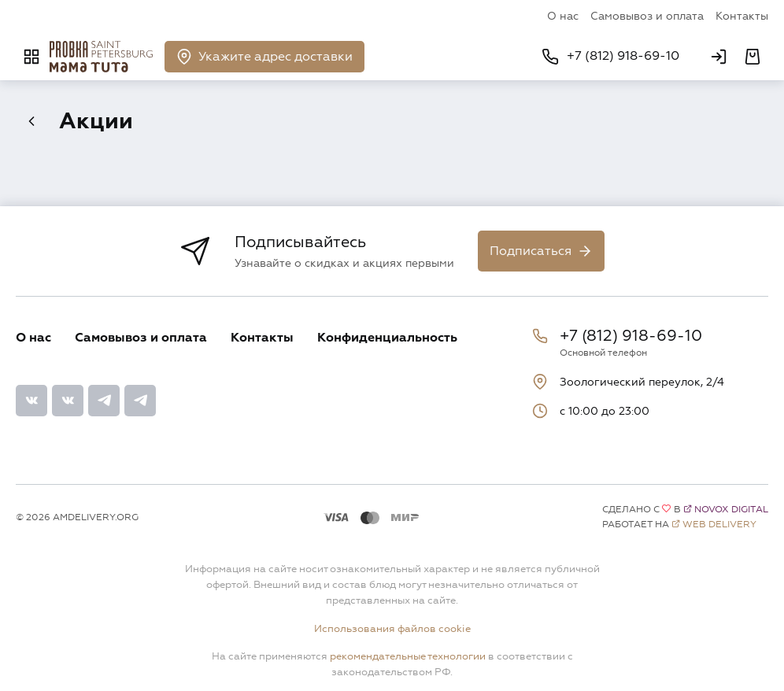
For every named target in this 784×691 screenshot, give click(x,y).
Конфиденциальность (387, 338)
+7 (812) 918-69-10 (631, 336)
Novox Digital (731, 510)
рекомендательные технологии (408, 656)
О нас (563, 16)
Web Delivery (719, 525)
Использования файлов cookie (392, 629)
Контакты (742, 16)
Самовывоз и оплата (647, 16)
